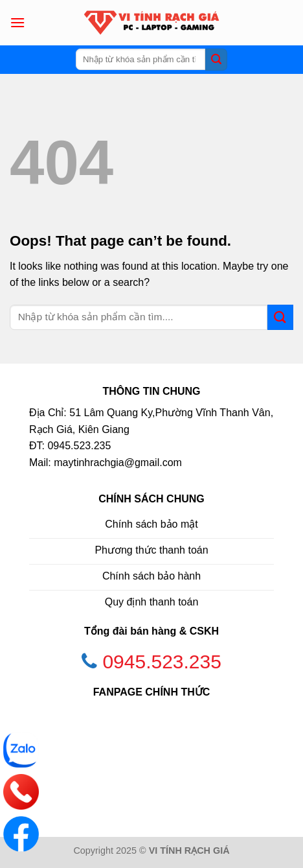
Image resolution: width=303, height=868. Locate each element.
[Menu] (17, 22)
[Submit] (216, 60)
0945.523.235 (162, 662)
